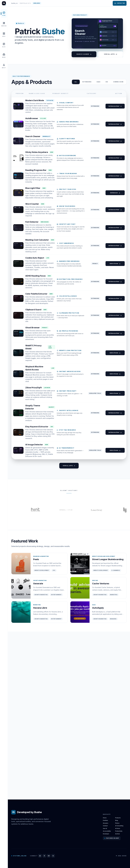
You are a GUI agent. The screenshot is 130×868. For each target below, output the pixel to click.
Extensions (87, 82)
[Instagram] (53, 856)
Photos (117, 823)
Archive (117, 834)
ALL (76, 82)
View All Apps (111, 54)
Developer (106, 834)
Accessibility (107, 831)
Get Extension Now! (113, 110)
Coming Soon (118, 82)
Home (105, 818)
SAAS (98, 82)
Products (118, 818)
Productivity (119, 831)
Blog (117, 820)
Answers (106, 823)
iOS (107, 82)
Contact (105, 826)
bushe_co (14, 3)
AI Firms (118, 828)
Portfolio (105, 820)
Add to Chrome (113, 344)
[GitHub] (49, 856)
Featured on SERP (112, 838)
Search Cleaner (84, 54)
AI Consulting (119, 826)
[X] (44, 856)
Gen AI (105, 828)
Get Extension (113, 242)
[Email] (40, 856)
